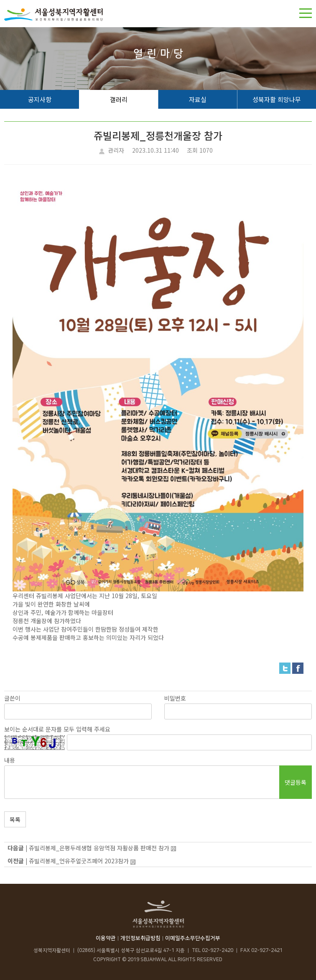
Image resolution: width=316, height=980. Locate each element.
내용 (10, 760)
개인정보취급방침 (140, 938)
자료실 (198, 99)
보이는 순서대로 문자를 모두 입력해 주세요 (57, 729)
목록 (15, 819)
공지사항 (40, 99)
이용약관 (106, 938)
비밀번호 (175, 698)
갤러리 (119, 99)
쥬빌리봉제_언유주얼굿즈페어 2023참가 (79, 861)
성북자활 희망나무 (277, 99)
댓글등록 (296, 782)
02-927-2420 (218, 951)
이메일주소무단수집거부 (193, 938)
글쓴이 (12, 698)
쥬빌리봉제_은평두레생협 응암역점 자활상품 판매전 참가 (99, 848)
